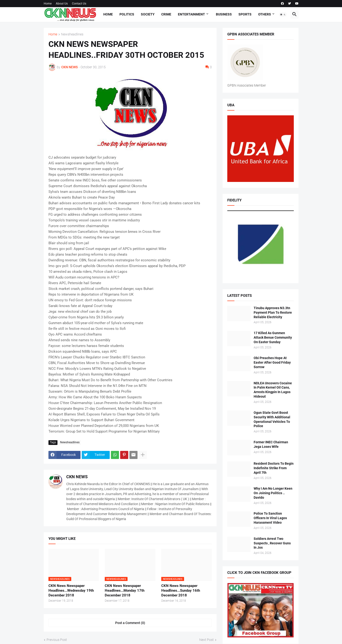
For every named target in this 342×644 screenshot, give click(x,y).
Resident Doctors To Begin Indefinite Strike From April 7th (274, 468)
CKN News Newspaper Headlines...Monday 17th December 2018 (125, 591)
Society (148, 14)
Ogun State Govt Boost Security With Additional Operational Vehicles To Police (272, 419)
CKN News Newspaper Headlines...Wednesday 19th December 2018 (71, 591)
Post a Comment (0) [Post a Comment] (130, 623)
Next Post (207, 640)
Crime (166, 14)
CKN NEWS (77, 477)
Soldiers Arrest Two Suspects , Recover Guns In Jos (272, 543)
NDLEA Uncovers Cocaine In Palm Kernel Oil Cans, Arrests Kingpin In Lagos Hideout (273, 390)
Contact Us (79, 4)
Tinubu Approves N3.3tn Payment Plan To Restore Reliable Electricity (273, 312)
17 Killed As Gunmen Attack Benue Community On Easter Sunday (273, 337)
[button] (283, 15)
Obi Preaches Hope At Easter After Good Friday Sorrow (272, 362)
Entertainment (191, 14)
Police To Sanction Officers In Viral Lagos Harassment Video (270, 518)
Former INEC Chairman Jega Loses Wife (271, 444)
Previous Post (57, 640)
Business (224, 14)
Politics (127, 14)
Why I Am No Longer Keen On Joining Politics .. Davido (273, 493)
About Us (62, 4)
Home (48, 4)
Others (265, 14)
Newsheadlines (72, 34)
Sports (245, 14)
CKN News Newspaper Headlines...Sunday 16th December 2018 (181, 591)
